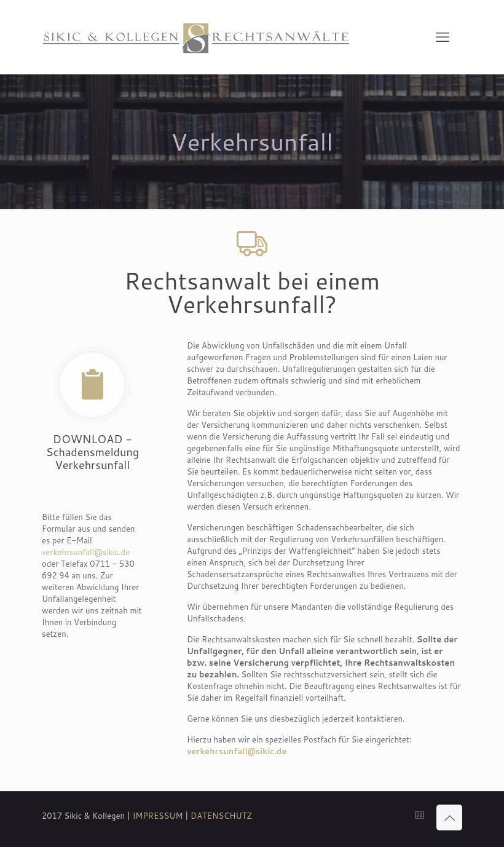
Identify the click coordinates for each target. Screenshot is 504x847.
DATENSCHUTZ (221, 816)
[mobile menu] (443, 37)
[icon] (419, 815)
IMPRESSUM (158, 816)
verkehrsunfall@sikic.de (86, 552)
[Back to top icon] (449, 817)
